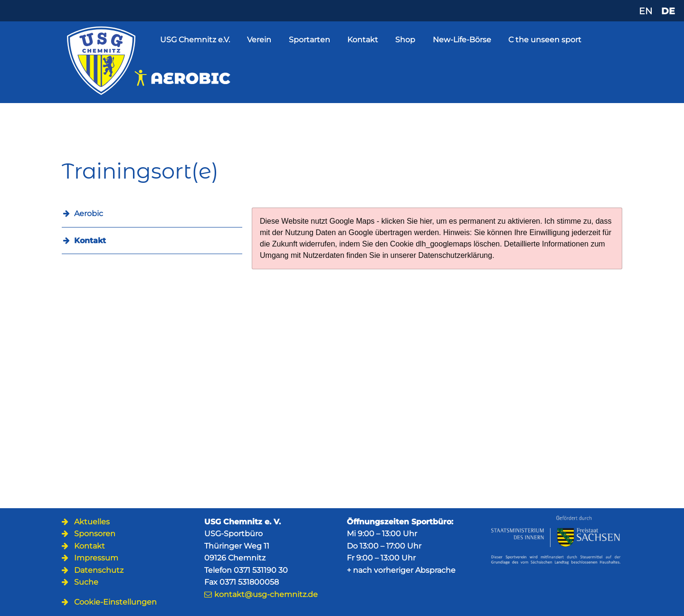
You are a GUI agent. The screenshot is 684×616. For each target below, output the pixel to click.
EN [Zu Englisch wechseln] (646, 11)
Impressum (96, 558)
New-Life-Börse (462, 40)
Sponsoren (95, 534)
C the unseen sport (545, 40)
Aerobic (89, 213)
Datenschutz (99, 570)
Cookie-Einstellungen (115, 602)
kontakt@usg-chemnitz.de (266, 594)
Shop (405, 40)
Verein (259, 40)
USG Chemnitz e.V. (195, 40)
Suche (86, 582)
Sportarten (309, 40)
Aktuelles (92, 522)
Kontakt (363, 40)
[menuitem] (152, 241)
